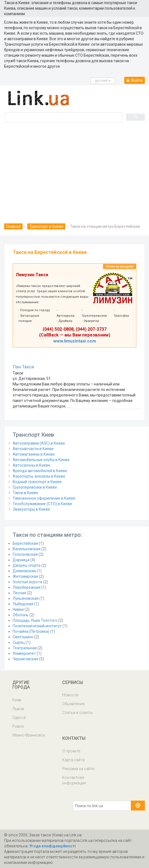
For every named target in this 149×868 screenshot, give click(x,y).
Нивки (18, 609)
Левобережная (27, 587)
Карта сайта (73, 760)
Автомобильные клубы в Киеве (41, 460)
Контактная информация (74, 780)
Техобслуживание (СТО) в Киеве (42, 504)
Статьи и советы (77, 713)
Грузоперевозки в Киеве (35, 487)
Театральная (25, 648)
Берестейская (25, 543)
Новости (70, 695)
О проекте (71, 751)
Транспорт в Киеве (46, 226)
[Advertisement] (74, 172)
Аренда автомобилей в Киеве (40, 471)
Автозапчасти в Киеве (33, 449)
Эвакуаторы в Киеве (31, 509)
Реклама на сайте (78, 769)
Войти (135, 80)
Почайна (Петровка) (31, 631)
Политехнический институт (37, 626)
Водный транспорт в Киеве (37, 482)
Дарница (21, 560)
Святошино (23, 637)
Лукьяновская (26, 598)
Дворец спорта (27, 565)
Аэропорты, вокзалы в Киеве (39, 476)
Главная (13, 226)
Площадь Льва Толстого (35, 620)
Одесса (19, 718)
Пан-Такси (23, 367)
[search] (63, 117)
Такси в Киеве (25, 493)
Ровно (18, 726)
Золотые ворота (27, 582)
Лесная (19, 593)
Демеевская (24, 571)
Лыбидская (23, 604)
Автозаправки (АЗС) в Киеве (39, 443)
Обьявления (73, 704)
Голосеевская (25, 554)
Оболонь (21, 615)
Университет (24, 653)
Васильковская (27, 549)
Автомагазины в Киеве (34, 454)
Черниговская (25, 659)
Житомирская (25, 576)
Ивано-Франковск (29, 735)
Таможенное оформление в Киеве (44, 498)
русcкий (103, 81)
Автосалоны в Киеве (32, 465)
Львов (18, 709)
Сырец (19, 642)
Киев (17, 700)
